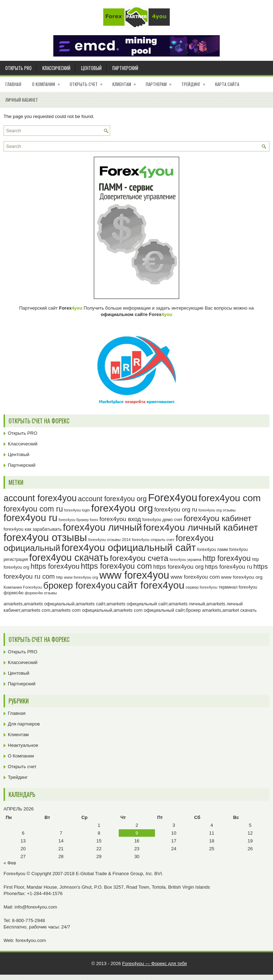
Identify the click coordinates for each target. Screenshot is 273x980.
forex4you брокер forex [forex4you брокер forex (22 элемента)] (78, 520)
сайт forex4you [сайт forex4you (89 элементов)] (151, 585)
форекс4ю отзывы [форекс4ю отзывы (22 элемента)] (41, 593)
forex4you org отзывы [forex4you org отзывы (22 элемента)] (217, 510)
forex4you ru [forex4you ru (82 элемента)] (30, 518)
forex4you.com (31, 940)
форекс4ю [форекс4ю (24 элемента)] (14, 593)
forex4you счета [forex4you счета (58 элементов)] (139, 558)
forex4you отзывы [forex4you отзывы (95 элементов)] (45, 537)
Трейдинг (196, 82)
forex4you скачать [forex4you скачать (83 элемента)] (69, 558)
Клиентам (126, 82)
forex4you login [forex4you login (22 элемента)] (77, 510)
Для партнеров (24, 724)
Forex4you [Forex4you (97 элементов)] (173, 497)
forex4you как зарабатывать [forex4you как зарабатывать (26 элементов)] (33, 529)
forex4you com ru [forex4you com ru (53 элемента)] (33, 509)
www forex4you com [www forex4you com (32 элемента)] (195, 577)
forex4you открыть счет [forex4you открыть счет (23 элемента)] (153, 540)
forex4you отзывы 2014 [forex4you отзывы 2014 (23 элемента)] (109, 540)
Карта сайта (227, 84)
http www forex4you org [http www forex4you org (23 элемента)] (77, 577)
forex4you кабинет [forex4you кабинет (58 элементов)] (218, 518)
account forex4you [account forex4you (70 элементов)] (40, 498)
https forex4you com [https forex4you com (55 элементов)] (116, 566)
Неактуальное (23, 745)
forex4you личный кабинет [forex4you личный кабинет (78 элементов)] (201, 528)
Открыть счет (88, 82)
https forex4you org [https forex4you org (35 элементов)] (178, 567)
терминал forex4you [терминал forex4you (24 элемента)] (238, 587)
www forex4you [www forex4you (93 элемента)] (134, 575)
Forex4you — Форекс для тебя (155, 963)
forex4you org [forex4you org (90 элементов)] (122, 508)
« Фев (10, 863)
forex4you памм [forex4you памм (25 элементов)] (213, 550)
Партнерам (161, 82)
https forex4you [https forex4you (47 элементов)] (55, 566)
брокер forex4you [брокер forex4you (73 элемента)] (79, 585)
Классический (56, 68)
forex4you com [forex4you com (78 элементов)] (230, 498)
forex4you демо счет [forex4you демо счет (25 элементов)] (162, 520)
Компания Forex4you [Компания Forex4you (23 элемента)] (23, 587)
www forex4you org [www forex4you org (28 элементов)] (242, 577)
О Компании (48, 82)
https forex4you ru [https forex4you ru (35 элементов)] (229, 567)
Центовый (91, 68)
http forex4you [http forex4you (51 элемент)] (227, 558)
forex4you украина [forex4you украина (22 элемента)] (185, 559)
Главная (13, 84)
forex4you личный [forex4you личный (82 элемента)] (102, 527)
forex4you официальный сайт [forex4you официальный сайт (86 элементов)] (129, 548)
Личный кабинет (22, 100)
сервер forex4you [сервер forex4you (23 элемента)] (201, 587)
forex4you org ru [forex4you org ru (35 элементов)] (176, 510)
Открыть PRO (18, 68)
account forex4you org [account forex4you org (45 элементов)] (112, 499)
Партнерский (125, 68)
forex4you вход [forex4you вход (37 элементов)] (120, 519)
